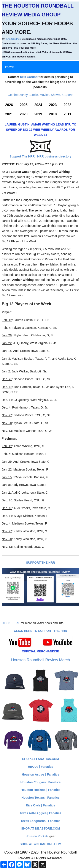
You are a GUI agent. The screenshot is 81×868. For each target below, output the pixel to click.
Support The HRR (22, 156)
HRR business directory (54, 156)
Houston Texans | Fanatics (40, 798)
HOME (10, 67)
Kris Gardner (13, 39)
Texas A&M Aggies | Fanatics (40, 813)
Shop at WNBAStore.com (40, 844)
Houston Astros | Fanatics (40, 774)
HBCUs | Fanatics (40, 767)
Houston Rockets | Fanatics (41, 790)
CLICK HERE (11, 623)
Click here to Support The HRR (40, 631)
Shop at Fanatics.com (41, 759)
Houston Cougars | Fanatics (41, 782)
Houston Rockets (37, 836)
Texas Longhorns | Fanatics (40, 821)
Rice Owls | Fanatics (40, 805)
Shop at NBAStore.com (40, 828)
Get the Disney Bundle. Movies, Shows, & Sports (40, 95)
